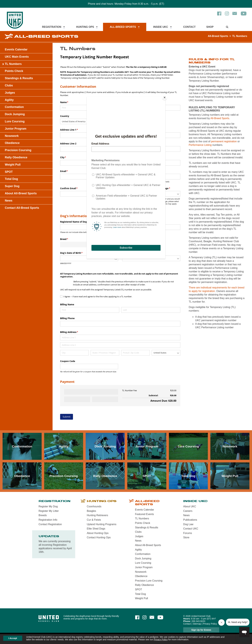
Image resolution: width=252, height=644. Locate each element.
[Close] (165, 97)
